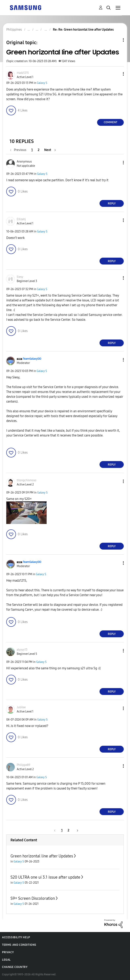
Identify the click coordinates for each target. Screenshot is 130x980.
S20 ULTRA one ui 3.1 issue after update (45, 877)
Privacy (8, 952)
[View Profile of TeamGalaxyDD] (32, 359)
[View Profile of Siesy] (20, 277)
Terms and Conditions (19, 945)
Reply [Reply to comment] (112, 204)
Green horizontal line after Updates (42, 856)
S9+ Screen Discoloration (33, 898)
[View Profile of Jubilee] (21, 707)
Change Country (15, 967)
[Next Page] (50, 150)
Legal (6, 960)
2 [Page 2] (39, 150)
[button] (117, 74)
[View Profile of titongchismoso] (27, 480)
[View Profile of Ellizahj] (21, 219)
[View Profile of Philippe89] (24, 765)
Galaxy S (42, 83)
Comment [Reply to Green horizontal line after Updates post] (111, 122)
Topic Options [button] (116, 40)
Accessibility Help (16, 937)
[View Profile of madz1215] (23, 73)
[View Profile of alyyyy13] (22, 650)
